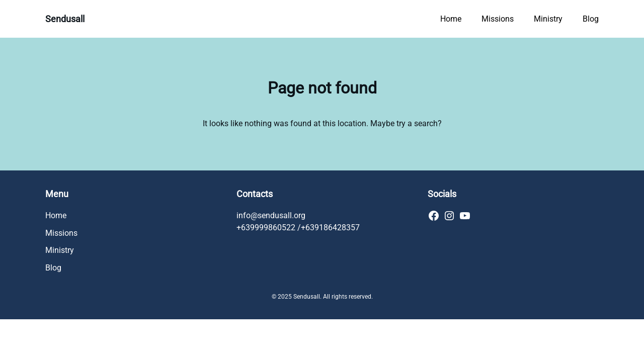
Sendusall (65, 19)
